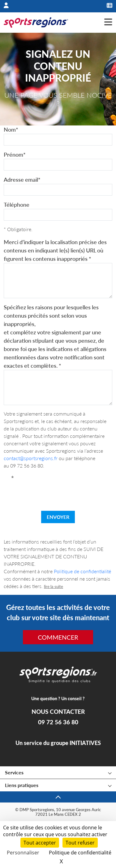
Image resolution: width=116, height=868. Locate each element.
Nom (11, 129)
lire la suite (54, 586)
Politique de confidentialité (82, 571)
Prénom (15, 155)
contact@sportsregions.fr (31, 458)
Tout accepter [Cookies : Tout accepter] (40, 843)
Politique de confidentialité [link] (80, 853)
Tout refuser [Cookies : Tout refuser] (80, 843)
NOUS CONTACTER (58, 712)
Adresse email (22, 180)
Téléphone (17, 205)
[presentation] (58, 494)
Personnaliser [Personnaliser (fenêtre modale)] (23, 853)
